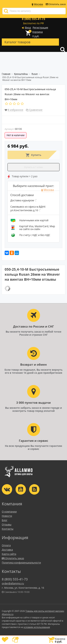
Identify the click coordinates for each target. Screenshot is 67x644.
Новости (7, 516)
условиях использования (37, 627)
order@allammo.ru (13, 583)
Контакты (8, 529)
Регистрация (40, 28)
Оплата (6, 545)
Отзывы (7, 524)
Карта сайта (9, 554)
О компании (9, 512)
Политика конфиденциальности (21, 563)
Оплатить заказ (56, 4)
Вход (28, 28)
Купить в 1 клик (34, 167)
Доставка (7, 550)
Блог (5, 520)
